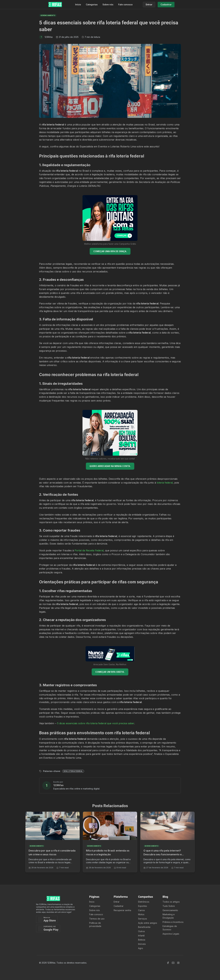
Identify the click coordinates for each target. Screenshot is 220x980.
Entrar (117, 902)
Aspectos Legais (171, 934)
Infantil (141, 936)
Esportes (143, 906)
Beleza (142, 940)
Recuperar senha (122, 910)
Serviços (143, 919)
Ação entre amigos (148, 923)
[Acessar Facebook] (168, 963)
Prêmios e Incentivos (173, 922)
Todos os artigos (171, 902)
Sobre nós (108, 4)
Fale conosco (125, 4)
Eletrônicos (144, 902)
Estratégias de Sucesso (170, 928)
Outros (141, 931)
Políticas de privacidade (95, 925)
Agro (141, 948)
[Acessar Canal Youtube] (173, 963)
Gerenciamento (170, 910)
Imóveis (142, 944)
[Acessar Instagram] (178, 963)
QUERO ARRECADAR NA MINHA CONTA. (110, 466)
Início (78, 4)
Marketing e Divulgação (169, 916)
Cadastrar (119, 906)
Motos (141, 914)
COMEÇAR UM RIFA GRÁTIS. (110, 672)
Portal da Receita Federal (89, 550)
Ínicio (92, 902)
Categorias (92, 4)
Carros (141, 910)
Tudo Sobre (169, 906)
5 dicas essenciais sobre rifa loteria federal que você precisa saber (96, 723)
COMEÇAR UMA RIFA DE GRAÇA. (110, 251)
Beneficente (144, 927)
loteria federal (165, 483)
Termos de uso (97, 919)
